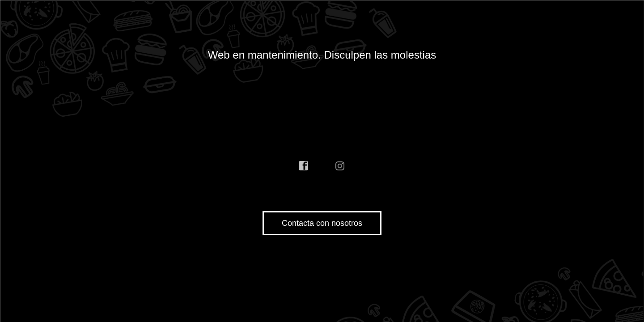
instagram (340, 166)
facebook (304, 166)
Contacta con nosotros (322, 223)
